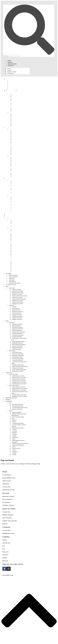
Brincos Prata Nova (17, 330)
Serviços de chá (16, 448)
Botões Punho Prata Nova (19, 332)
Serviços (10, 62)
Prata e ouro (9, 373)
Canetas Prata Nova (17, 334)
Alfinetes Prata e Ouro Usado (19, 200)
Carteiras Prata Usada (18, 359)
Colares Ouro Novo (17, 315)
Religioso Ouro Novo (19, 126)
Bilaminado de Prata (12, 214)
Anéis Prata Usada (17, 352)
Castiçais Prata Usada (18, 423)
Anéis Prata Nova (17, 326)
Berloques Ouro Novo (18, 312)
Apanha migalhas (17, 412)
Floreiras (14, 436)
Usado (12, 228)
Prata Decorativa (13, 275)
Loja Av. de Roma (13, 277)
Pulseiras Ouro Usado (18, 302)
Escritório (15, 434)
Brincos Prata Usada (17, 357)
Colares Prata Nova (17, 337)
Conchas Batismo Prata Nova (19, 224)
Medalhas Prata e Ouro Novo (19, 191)
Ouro (7, 92)
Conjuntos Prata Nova (18, 335)
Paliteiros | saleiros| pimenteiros (18, 260)
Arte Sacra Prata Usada (19, 234)
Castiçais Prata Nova (18, 406)
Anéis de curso (16, 308)
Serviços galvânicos (8, 499)
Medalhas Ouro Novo (17, 316)
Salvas (14, 447)
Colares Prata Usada (17, 360)
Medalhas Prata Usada (18, 365)
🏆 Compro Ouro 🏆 (11, 90)
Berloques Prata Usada (18, 355)
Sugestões (5, 524)
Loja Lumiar (12, 280)
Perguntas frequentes (8, 515)
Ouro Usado (12, 288)
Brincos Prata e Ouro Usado (18, 203)
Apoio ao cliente (12, 64)
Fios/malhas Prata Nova (18, 341)
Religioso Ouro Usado (19, 111)
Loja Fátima (12, 278)
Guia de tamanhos (7, 518)
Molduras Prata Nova (19, 226)
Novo (11, 219)
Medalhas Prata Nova (18, 343)
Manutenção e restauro (8, 496)
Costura (14, 430)
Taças (14, 450)
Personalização (6, 502)
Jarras (14, 439)
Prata (8, 127)
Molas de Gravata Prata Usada (19, 171)
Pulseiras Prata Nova (17, 346)
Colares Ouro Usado (17, 297)
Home (9, 61)
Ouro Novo (12, 305)
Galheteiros (15, 437)
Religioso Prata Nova (17, 348)
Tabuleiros (15, 451)
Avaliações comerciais (8, 505)
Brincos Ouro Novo (17, 313)
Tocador (15, 271)
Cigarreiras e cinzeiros (19, 244)
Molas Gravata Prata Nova (19, 345)
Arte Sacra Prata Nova (18, 404)
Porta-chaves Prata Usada (19, 370)
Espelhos (14, 433)
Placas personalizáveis (19, 262)
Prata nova (5, 555)
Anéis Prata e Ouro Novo (18, 376)
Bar (13, 419)
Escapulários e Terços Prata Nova (20, 145)
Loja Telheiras (12, 282)
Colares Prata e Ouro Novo (19, 381)
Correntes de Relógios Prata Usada (20, 167)
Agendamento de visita (8, 490)
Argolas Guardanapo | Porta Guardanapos (20, 231)
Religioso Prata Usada (19, 177)
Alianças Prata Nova (17, 324)
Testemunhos (6, 484)
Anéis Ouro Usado (17, 290)
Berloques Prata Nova (18, 329)
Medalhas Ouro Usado (18, 301)
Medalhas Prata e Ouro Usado (19, 212)
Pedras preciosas (7, 481)
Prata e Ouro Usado (14, 385)
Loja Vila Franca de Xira (17, 88)
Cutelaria (15, 431)
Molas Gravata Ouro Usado (18, 106)
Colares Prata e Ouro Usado (18, 209)
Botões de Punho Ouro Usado (19, 101)
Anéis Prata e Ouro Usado (19, 387)
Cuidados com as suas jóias (10, 521)
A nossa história (7, 475)
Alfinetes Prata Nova (17, 327)
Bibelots (14, 420)
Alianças (14, 307)
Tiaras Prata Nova (18, 154)
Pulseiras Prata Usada (18, 368)
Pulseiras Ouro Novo (17, 318)
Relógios (8, 216)
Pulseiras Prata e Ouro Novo (19, 194)
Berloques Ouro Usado (18, 293)
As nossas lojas (6, 487)
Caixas (14, 422)
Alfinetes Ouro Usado (18, 291)
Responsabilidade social (9, 478)
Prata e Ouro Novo (14, 374)
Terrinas (14, 453)
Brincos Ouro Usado (17, 294)
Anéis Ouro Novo (16, 310)
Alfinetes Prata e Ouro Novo (19, 183)
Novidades (9, 274)
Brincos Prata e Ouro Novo (18, 186)
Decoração (9, 401)
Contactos (11, 66)
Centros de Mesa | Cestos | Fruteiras (20, 242)
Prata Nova (12, 323)
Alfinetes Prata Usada (18, 354)
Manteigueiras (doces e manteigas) (19, 257)
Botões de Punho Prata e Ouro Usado (19, 206)
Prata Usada (12, 351)
